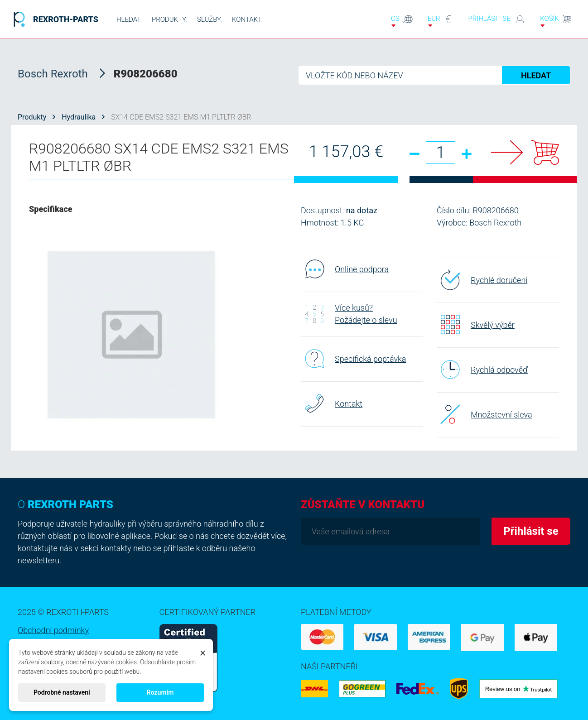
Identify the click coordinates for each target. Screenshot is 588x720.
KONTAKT (247, 19)
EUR (441, 21)
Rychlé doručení (482, 280)
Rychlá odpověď (482, 370)
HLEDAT (129, 19)
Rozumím (160, 692)
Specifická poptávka (354, 359)
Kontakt (332, 403)
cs (402, 21)
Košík (556, 21)
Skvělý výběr (476, 325)
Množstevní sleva (484, 414)
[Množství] (441, 153)
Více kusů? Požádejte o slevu (349, 314)
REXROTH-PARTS (54, 19)
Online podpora (345, 269)
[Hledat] (434, 75)
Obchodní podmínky (53, 630)
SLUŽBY (210, 19)
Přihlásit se (497, 19)
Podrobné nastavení (62, 692)
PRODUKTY (169, 19)
